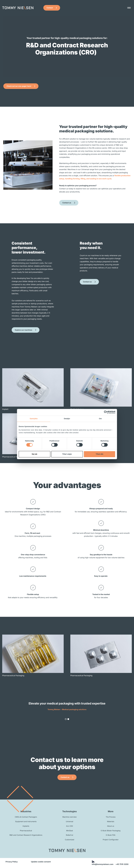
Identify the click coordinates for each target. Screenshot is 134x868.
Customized (69, 840)
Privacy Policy (12, 862)
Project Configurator (111, 840)
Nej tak (34, 454)
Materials (111, 821)
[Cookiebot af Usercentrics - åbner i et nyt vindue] (106, 412)
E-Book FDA (111, 835)
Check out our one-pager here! (19, 86)
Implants (26, 826)
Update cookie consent (41, 862)
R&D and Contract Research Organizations (26, 835)
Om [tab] (100, 419)
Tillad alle (99, 454)
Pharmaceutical (26, 831)
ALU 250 (69, 826)
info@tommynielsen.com (103, 864)
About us (111, 826)
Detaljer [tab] (67, 419)
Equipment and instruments (26, 821)
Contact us (67, 203)
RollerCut (70, 835)
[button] (66, 719)
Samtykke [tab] (34, 419)
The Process (111, 817)
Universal (69, 821)
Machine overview (70, 817)
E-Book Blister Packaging (111, 831)
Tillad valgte (67, 454)
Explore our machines (24, 330)
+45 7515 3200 (122, 864)
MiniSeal (69, 831)
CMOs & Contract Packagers (26, 817)
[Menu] (129, 8)
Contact (50, 8)
